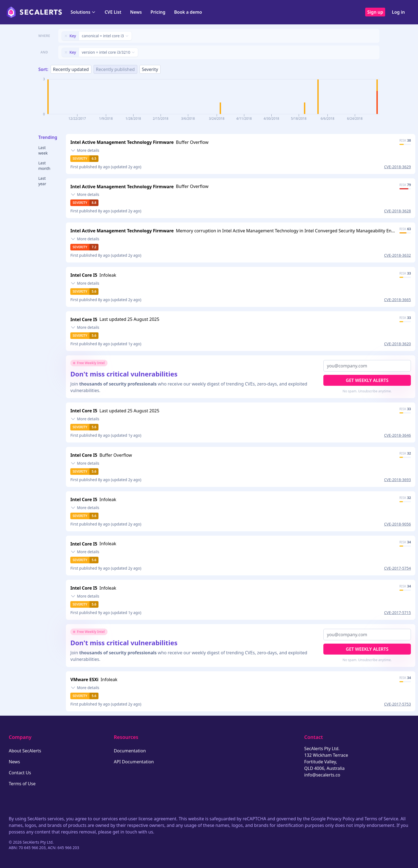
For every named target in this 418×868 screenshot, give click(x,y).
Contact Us (20, 773)
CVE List (113, 12)
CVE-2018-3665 (397, 300)
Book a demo (188, 12)
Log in (398, 12)
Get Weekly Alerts (367, 380)
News (136, 12)
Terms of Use (22, 784)
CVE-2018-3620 (397, 344)
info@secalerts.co (322, 775)
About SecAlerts (25, 751)
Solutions (83, 12)
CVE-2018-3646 (397, 435)
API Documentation (134, 762)
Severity (150, 69)
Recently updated (71, 69)
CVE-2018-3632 (397, 255)
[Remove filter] (66, 36)
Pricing (158, 12)
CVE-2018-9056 (397, 524)
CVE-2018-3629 (397, 167)
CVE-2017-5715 (397, 613)
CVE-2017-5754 (397, 568)
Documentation (130, 751)
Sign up (375, 12)
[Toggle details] (85, 150)
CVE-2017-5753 (397, 704)
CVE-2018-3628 (397, 211)
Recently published (115, 69)
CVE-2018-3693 (397, 480)
